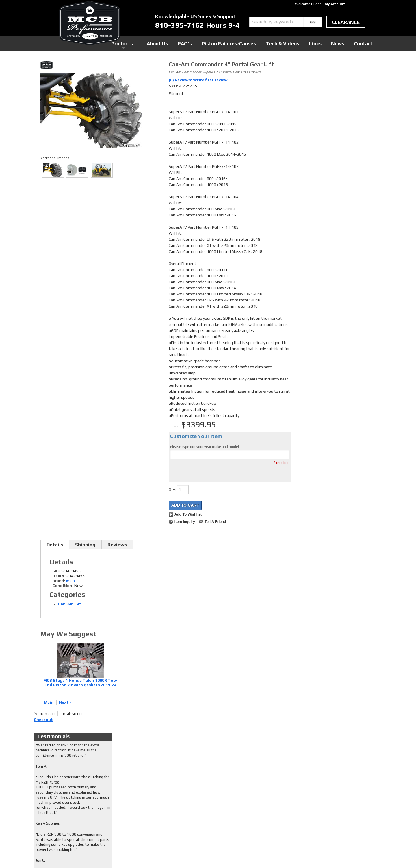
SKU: (174, 86)
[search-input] (276, 22)
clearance (346, 22)
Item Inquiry (185, 522)
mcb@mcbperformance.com (325, 825)
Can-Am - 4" (69, 604)
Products (181, 43)
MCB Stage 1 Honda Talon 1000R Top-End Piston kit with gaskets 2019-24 (80, 683)
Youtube (166, 799)
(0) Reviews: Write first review (198, 80)
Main (49, 702)
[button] (285, 22)
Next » (65, 702)
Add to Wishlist (188, 514)
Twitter (166, 793)
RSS (162, 804)
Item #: (59, 576)
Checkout (305, 66)
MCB (70, 581)
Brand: (59, 581)
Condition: (63, 586)
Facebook (167, 788)
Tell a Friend (215, 522)
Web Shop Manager (263, 854)
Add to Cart (185, 505)
